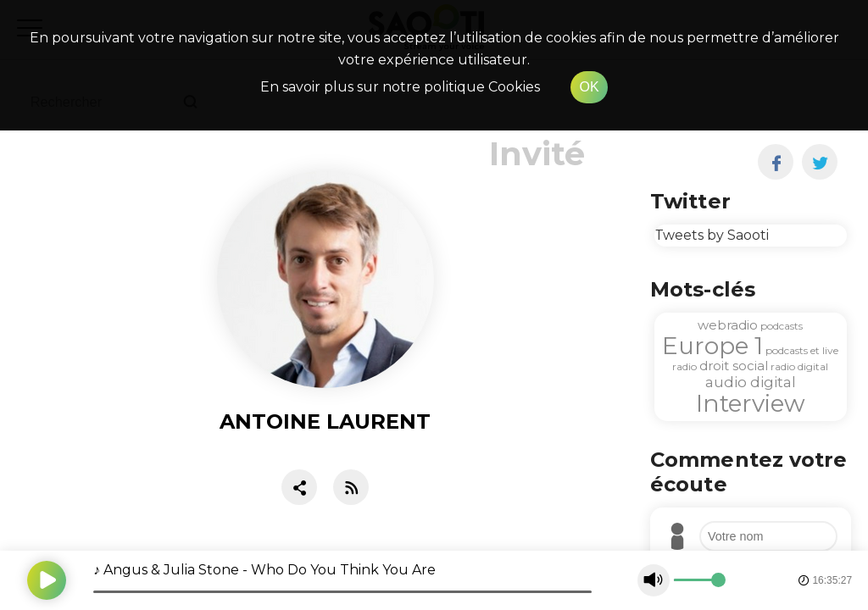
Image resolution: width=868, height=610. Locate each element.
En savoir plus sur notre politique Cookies (400, 87)
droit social (734, 366)
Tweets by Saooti (712, 235)
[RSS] (351, 491)
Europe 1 (712, 346)
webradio (728, 325)
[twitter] (820, 162)
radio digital (799, 366)
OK (589, 87)
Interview (751, 403)
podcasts (782, 326)
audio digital (751, 382)
